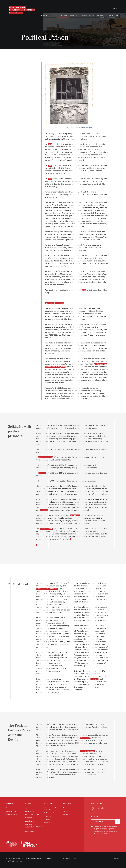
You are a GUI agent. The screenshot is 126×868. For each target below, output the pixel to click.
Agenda (28, 808)
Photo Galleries (32, 815)
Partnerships (12, 815)
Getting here (31, 821)
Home (102, 18)
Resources (67, 815)
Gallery (66, 811)
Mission (10, 808)
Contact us (113, 16)
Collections (49, 820)
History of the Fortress (51, 809)
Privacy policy (70, 859)
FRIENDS (101, 16)
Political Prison (52, 813)
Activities (68, 808)
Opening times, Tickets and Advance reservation (34, 826)
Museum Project (13, 811)
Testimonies (49, 823)
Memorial (48, 816)
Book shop (29, 831)
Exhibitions (30, 811)
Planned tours (31, 818)
